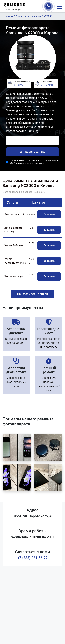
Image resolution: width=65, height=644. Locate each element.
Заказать (49, 214)
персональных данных (34, 163)
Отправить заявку (33, 152)
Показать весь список (32, 294)
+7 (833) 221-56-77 (33, 558)
